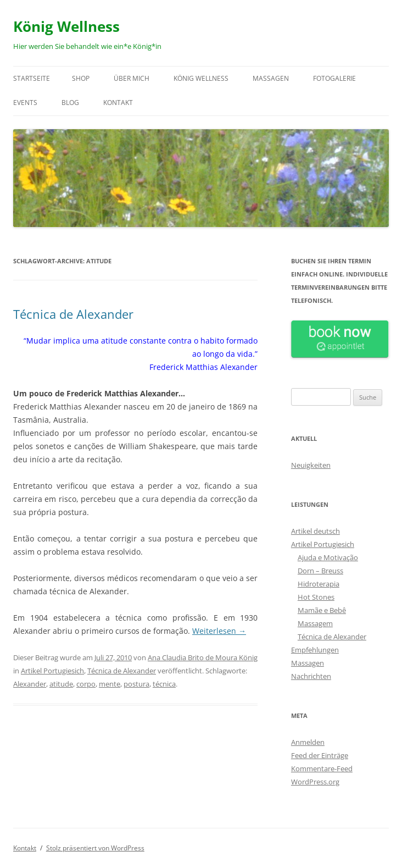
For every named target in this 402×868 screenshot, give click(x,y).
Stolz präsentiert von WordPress (95, 848)
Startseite (32, 78)
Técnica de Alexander (73, 314)
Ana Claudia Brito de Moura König (203, 657)
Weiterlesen (219, 631)
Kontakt (118, 103)
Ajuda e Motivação (328, 557)
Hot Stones (316, 597)
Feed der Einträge (320, 755)
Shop (81, 78)
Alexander (30, 684)
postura (136, 684)
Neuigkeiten (311, 465)
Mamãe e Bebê (322, 610)
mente (110, 684)
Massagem (315, 623)
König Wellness (66, 26)
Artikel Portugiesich (52, 671)
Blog (70, 103)
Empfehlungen (315, 650)
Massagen (271, 78)
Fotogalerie (334, 78)
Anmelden (308, 742)
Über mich (132, 78)
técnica (164, 684)
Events (25, 103)
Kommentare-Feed (322, 769)
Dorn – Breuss (320, 571)
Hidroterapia (319, 584)
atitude (61, 684)
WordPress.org (315, 782)
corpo (86, 684)
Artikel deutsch (316, 531)
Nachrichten (311, 676)
